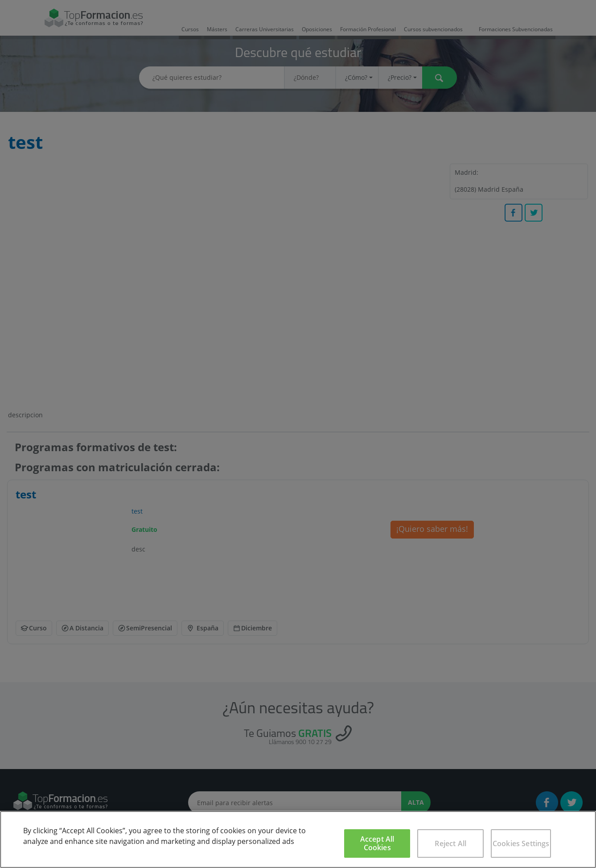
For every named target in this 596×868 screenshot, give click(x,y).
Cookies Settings (521, 843)
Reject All (450, 843)
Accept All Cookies (377, 843)
